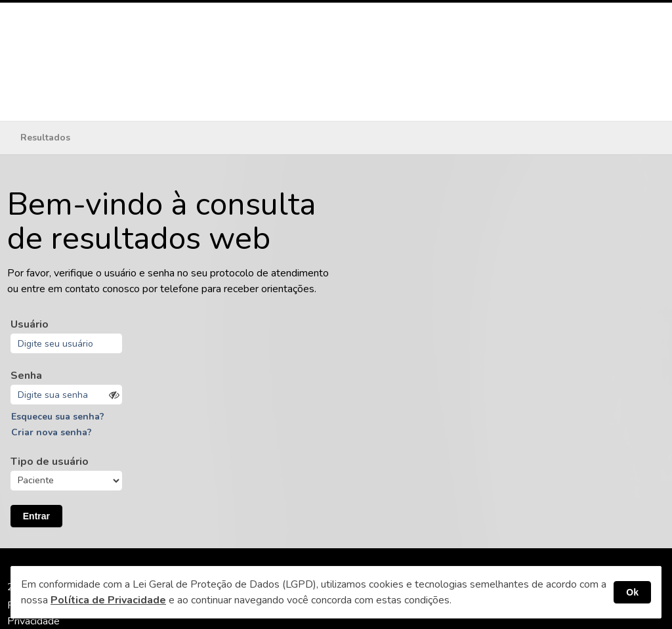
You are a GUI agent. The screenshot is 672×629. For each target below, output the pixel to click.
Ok (632, 592)
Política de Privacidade (108, 600)
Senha (26, 376)
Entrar (36, 516)
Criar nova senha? (52, 432)
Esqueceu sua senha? (58, 417)
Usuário (30, 324)
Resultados (45, 138)
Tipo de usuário (50, 462)
